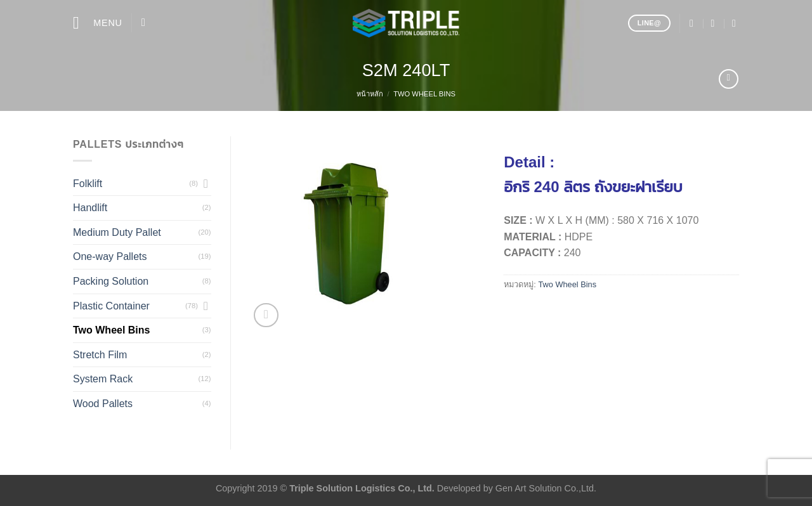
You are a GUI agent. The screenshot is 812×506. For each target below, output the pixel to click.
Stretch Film (100, 355)
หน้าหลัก (370, 94)
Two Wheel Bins (424, 94)
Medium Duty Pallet (117, 232)
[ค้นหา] (147, 23)
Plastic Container (111, 306)
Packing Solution (111, 281)
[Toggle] (206, 183)
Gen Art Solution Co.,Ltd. (546, 488)
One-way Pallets (110, 256)
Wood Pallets (103, 404)
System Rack (103, 379)
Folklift (88, 184)
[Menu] (98, 23)
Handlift (90, 208)
